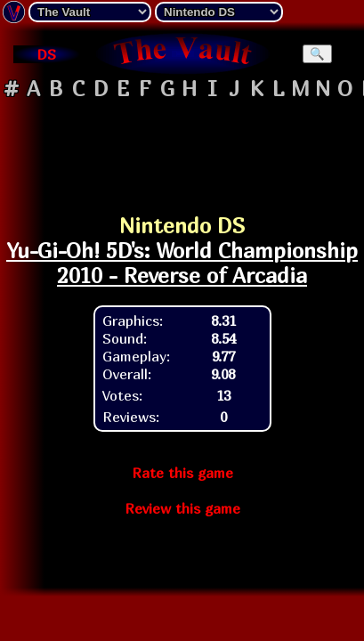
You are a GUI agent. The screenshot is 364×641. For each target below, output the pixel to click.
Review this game (182, 508)
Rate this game (182, 473)
